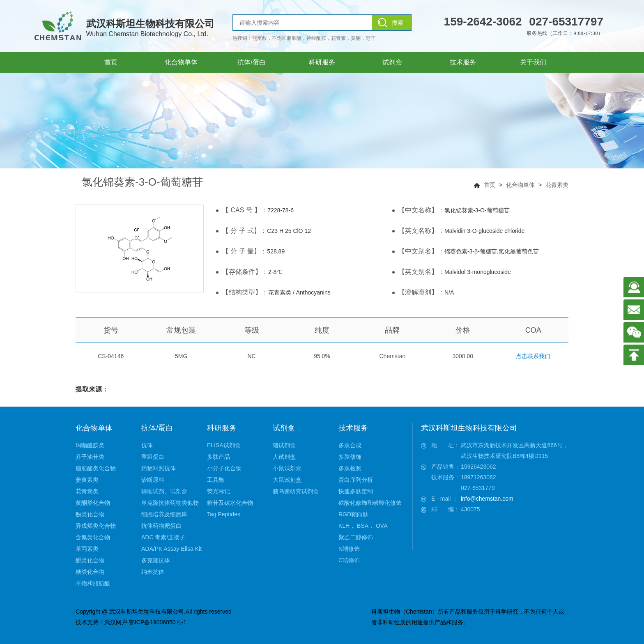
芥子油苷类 (90, 457)
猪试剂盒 (284, 445)
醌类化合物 (90, 560)
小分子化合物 (224, 468)
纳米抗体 (153, 572)
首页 (490, 185)
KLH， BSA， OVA (363, 526)
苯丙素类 (87, 549)
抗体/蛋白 (157, 428)
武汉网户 (116, 622)
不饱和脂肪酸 (93, 583)
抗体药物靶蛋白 (161, 526)
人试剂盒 (284, 457)
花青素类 (557, 185)
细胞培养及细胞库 (164, 514)
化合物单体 (520, 185)
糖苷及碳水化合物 (230, 503)
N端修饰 (349, 549)
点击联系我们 (533, 356)
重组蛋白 (153, 457)
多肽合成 (350, 445)
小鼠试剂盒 (287, 468)
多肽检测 (350, 468)
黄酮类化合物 (93, 503)
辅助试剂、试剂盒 (164, 491)
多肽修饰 (350, 457)
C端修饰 (349, 560)
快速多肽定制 (356, 491)
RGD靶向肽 (353, 514)
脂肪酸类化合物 (96, 468)
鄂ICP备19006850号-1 (158, 622)
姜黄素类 (87, 480)
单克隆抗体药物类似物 (170, 503)
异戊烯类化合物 (96, 526)
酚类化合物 (90, 514)
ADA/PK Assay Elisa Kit (171, 549)
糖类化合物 (90, 572)
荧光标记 (218, 491)
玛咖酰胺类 (90, 445)
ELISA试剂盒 (224, 445)
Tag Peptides (224, 514)
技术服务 (353, 428)
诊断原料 (153, 480)
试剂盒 (284, 428)
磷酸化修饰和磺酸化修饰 (370, 503)
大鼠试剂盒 (287, 480)
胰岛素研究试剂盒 (296, 491)
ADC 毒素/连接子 (163, 537)
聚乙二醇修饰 (356, 537)
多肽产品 (218, 457)
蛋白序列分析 (356, 480)
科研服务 (222, 428)
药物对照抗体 (159, 468)
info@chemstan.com (487, 499)
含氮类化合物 (93, 537)
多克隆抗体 (156, 560)
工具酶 (216, 480)
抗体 (147, 445)
